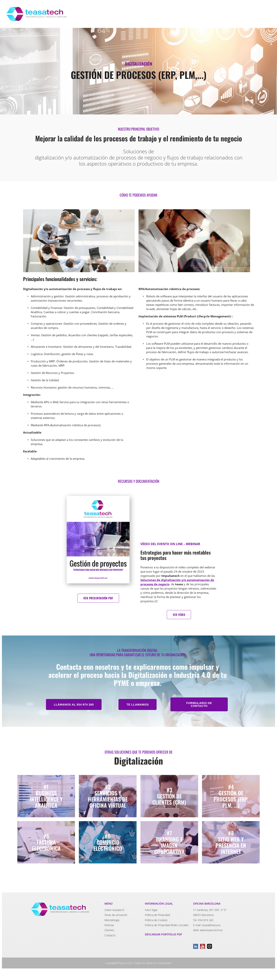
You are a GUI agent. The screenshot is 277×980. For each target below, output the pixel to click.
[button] (74, 704)
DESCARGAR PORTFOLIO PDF (163, 934)
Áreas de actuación (116, 915)
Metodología (112, 920)
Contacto (110, 935)
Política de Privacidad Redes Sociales (167, 925)
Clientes (109, 930)
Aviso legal (151, 910)
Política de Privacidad (157, 915)
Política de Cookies (156, 920)
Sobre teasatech (114, 910)
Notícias (109, 925)
